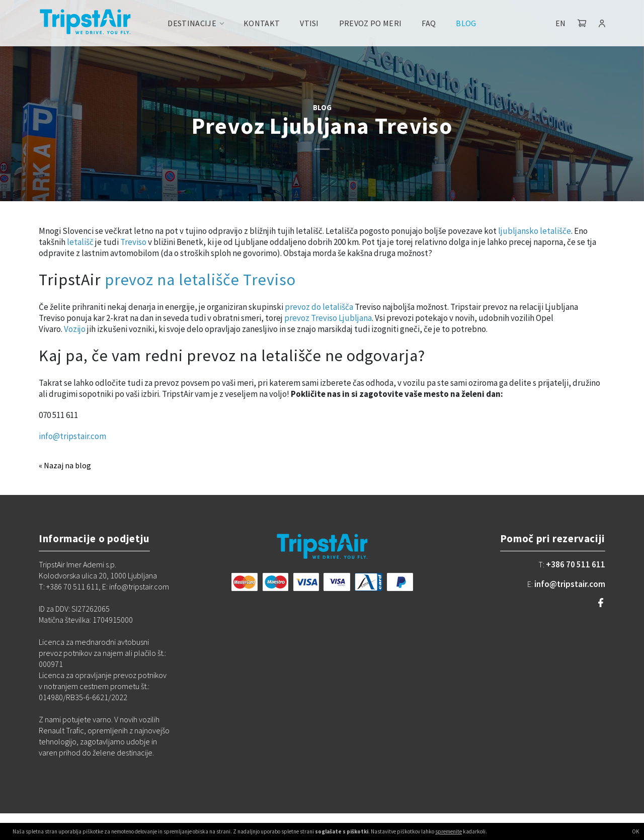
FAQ (429, 23)
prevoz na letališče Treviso (200, 280)
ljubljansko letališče (535, 231)
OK (635, 831)
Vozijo (75, 329)
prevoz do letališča (318, 307)
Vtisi (309, 23)
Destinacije (192, 23)
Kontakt (262, 23)
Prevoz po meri (370, 23)
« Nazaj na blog (65, 465)
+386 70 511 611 (576, 564)
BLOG (322, 107)
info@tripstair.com (72, 436)
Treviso (133, 242)
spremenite (449, 831)
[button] (582, 23)
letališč (80, 242)
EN (560, 23)
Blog (466, 23)
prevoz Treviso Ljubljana (328, 318)
